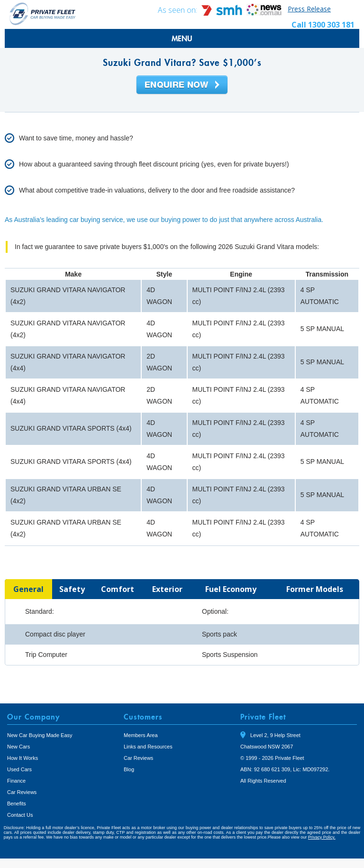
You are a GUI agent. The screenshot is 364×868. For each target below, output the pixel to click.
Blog (129, 769)
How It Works (23, 758)
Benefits (17, 803)
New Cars (18, 747)
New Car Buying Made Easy (40, 735)
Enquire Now (182, 85)
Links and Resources (148, 747)
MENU (182, 38)
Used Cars (19, 769)
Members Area (141, 735)
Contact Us (20, 815)
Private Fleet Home (43, 14)
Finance (16, 781)
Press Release (309, 9)
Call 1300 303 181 (323, 25)
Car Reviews (22, 792)
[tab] (28, 589)
